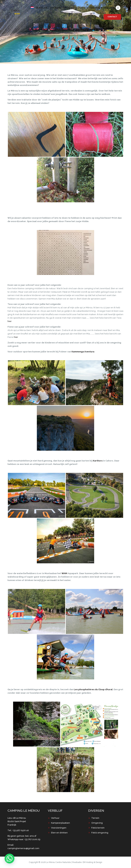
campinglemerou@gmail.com (23, 848)
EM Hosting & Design (92, 862)
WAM (64, 573)
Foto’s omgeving (100, 833)
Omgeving (97, 823)
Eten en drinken (59, 833)
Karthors (98, 461)
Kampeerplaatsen (61, 823)
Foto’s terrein (98, 828)
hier (10, 321)
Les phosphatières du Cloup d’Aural (93, 689)
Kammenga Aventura (83, 352)
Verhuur (55, 818)
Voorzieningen (59, 828)
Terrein (95, 818)
